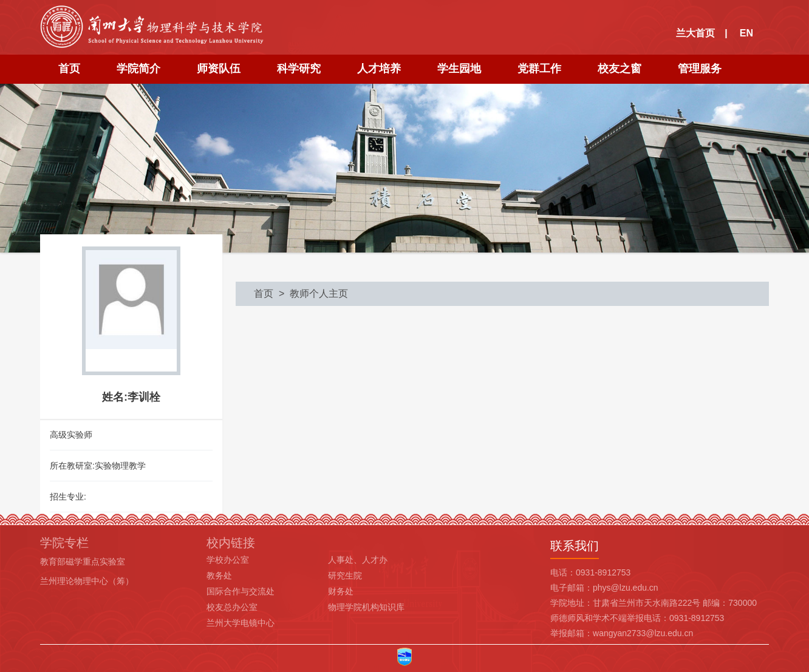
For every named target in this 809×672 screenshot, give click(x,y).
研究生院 (345, 575)
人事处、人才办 (358, 560)
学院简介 (138, 69)
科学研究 (299, 69)
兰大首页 (695, 33)
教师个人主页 (319, 294)
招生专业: (68, 497)
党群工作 (539, 69)
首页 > (272, 294)
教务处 (219, 575)
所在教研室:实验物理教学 (98, 466)
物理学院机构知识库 (366, 607)
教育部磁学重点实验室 (83, 562)
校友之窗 (620, 69)
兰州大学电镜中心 (241, 623)
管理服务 (700, 69)
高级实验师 (71, 435)
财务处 (341, 591)
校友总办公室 (232, 607)
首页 (69, 69)
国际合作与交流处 (241, 591)
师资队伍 (219, 69)
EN (746, 33)
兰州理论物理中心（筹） (87, 581)
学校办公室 (228, 560)
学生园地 (459, 69)
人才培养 (379, 69)
